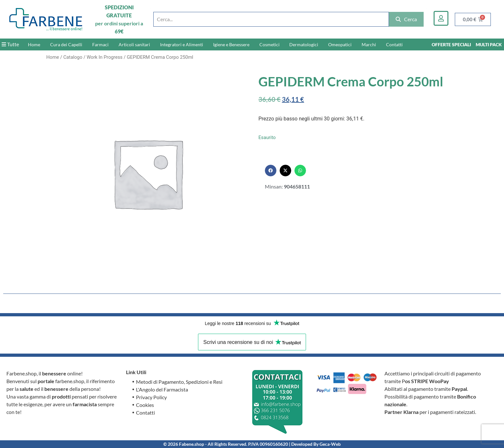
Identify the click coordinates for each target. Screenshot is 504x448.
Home (34, 44)
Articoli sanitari (134, 44)
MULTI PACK (489, 44)
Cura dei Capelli (66, 44)
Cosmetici (270, 44)
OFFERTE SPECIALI (451, 44)
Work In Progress (104, 57)
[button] (271, 171)
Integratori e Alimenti (182, 44)
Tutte (10, 44)
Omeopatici (340, 44)
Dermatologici (304, 44)
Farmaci (100, 44)
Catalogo (73, 57)
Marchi (369, 44)
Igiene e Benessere (231, 44)
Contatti (394, 44)
